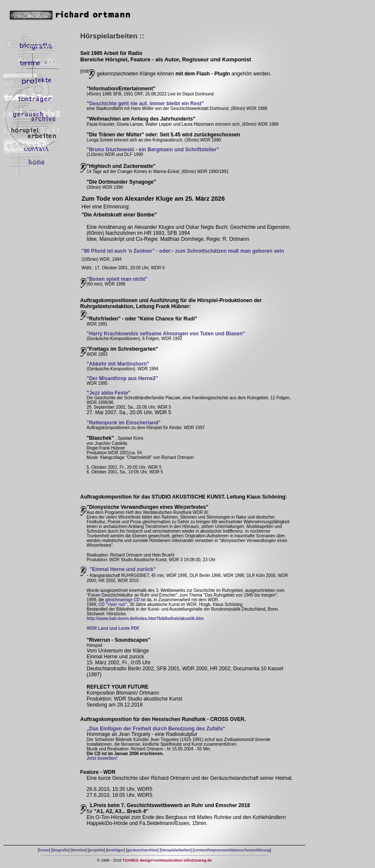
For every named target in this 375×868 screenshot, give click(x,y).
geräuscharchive (142, 850)
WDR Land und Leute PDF (113, 628)
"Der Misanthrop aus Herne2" (122, 378)
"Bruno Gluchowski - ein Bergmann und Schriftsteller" (153, 150)
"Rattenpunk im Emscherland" (124, 423)
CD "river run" (113, 604)
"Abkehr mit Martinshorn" (118, 364)
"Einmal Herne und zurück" (123, 569)
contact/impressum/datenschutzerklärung (232, 850)
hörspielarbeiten (176, 850)
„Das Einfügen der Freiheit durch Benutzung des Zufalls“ (156, 729)
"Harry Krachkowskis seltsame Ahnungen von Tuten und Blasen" (166, 334)
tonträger (116, 850)
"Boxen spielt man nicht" (117, 279)
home (44, 850)
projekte (96, 850)
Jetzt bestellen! (102, 758)
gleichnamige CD (123, 600)
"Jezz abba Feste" (109, 393)
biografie (61, 850)
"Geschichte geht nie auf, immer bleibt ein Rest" (145, 104)
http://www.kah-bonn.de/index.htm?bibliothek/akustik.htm (145, 619)
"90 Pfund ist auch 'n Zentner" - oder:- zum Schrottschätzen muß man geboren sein (183, 251)
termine (79, 850)
